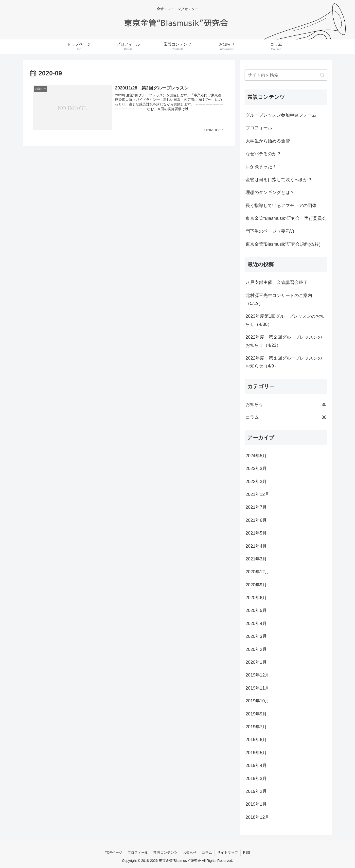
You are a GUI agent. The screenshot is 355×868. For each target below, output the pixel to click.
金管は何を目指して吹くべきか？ (279, 180)
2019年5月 (256, 753)
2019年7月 (256, 727)
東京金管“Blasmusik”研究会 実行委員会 (286, 218)
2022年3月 (256, 482)
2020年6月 (256, 598)
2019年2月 (256, 791)
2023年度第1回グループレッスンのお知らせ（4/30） (285, 320)
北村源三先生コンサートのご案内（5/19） (279, 299)
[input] (286, 75)
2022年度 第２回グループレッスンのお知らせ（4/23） (284, 341)
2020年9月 (256, 585)
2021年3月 (256, 559)
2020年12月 (257, 572)
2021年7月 (256, 507)
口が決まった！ (261, 167)
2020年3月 (256, 636)
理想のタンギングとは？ (270, 192)
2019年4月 (256, 765)
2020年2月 (256, 649)
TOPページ (114, 852)
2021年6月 (256, 520)
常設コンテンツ (165, 852)
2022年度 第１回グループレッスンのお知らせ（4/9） (284, 362)
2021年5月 (256, 533)
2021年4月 (256, 546)
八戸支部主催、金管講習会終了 (277, 282)
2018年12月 (257, 817)
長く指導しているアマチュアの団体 (281, 206)
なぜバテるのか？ (263, 154)
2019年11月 (257, 688)
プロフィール (259, 128)
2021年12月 (257, 494)
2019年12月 (257, 675)
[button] (322, 75)
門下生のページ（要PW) (270, 231)
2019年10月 (257, 701)
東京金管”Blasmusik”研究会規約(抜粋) (283, 244)
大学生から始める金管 (268, 141)
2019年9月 (256, 714)
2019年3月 (256, 779)
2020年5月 (256, 610)
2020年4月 (256, 624)
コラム (286, 417)
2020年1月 (256, 662)
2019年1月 (256, 804)
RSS (247, 852)
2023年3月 (256, 469)
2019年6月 (256, 740)
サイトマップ (228, 852)
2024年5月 (256, 456)
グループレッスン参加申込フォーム (281, 115)
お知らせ (286, 404)
